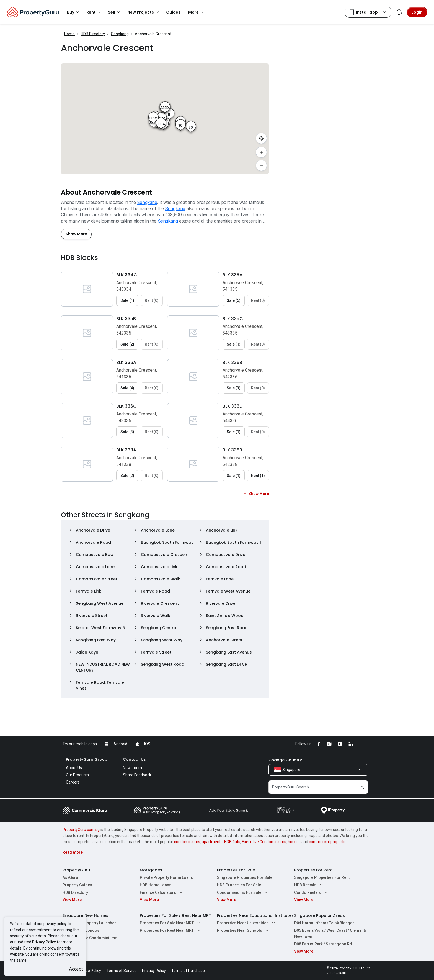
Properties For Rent (313, 870)
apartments (212, 842)
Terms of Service (122, 971)
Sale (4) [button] (127, 388)
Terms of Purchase (188, 971)
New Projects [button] (144, 12)
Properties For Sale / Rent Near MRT (175, 915)
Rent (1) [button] (258, 476)
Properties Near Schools (243, 930)
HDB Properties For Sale (243, 885)
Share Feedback (137, 775)
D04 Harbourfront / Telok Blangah (324, 923)
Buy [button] (74, 12)
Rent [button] (94, 12)
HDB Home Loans (156, 885)
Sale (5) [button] (234, 300)
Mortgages (151, 870)
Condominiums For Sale (243, 892)
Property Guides (77, 885)
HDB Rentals (309, 885)
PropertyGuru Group (87, 759)
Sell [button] (115, 12)
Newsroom (132, 768)
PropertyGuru (76, 870)
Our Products (77, 775)
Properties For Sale (236, 870)
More (197, 12)
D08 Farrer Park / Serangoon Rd (323, 944)
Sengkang (120, 34)
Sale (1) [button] (127, 300)
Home (69, 34)
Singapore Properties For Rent (322, 877)
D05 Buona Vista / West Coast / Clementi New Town (330, 933)
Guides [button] (173, 12)
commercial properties (329, 842)
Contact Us (134, 759)
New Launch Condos (81, 930)
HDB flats (232, 842)
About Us (74, 768)
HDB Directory (93, 34)
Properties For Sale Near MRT (171, 923)
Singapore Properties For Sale (245, 877)
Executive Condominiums (264, 842)
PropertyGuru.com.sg (81, 830)
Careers (73, 782)
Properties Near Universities (247, 923)
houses (294, 842)
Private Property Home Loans (166, 877)
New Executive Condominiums (90, 938)
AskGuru (70, 877)
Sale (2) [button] (127, 344)
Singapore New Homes (85, 915)
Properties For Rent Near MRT (171, 930)
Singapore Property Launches (90, 923)
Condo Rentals (311, 892)
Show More (76, 234)
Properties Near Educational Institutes (255, 915)
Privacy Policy (44, 942)
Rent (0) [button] (152, 300)
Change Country (285, 760)
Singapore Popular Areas (320, 915)
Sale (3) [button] (234, 388)
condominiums (187, 842)
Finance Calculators (162, 892)
